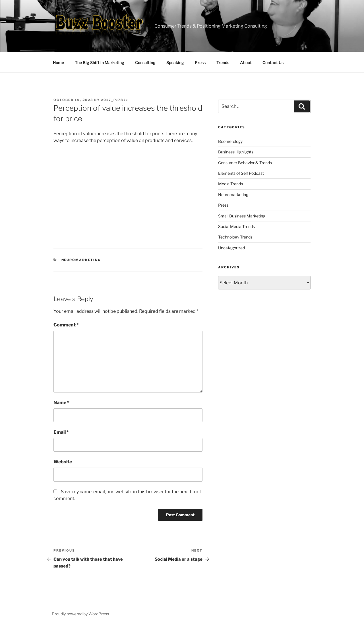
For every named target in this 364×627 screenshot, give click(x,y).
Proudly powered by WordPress (80, 614)
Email (61, 432)
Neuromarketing (81, 260)
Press (200, 62)
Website (63, 462)
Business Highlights (236, 152)
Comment (66, 325)
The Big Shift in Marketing (100, 62)
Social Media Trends (236, 226)
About (246, 62)
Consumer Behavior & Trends (245, 163)
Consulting (145, 62)
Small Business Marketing (242, 216)
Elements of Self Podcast (241, 173)
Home (58, 62)
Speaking (175, 62)
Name (61, 403)
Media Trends (230, 184)
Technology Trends (235, 237)
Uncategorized (231, 248)
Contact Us (273, 62)
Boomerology (230, 141)
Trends (223, 62)
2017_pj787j (114, 100)
